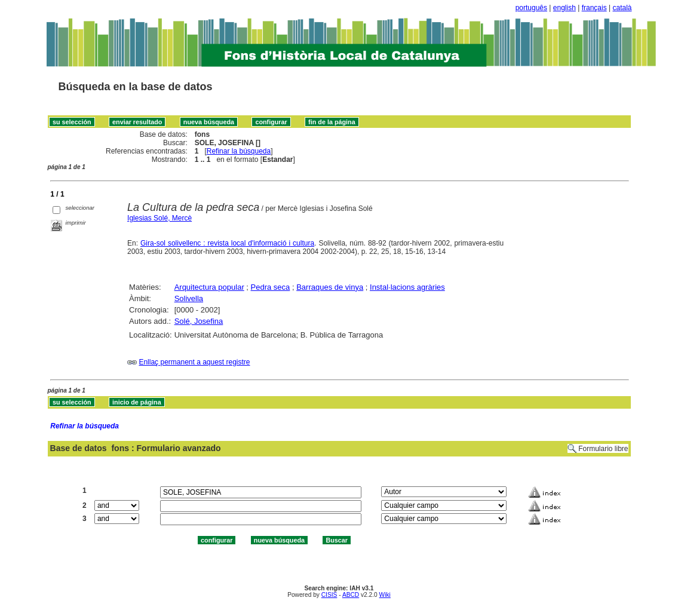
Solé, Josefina (199, 321)
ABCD (351, 595)
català (622, 8)
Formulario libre (603, 449)
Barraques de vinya (330, 287)
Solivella (189, 298)
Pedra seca (271, 287)
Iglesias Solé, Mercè (159, 218)
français (594, 8)
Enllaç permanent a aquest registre (194, 362)
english (565, 8)
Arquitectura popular (209, 287)
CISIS (329, 595)
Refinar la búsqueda (239, 151)
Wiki (385, 595)
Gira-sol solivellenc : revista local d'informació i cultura (227, 243)
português (531, 8)
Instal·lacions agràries (407, 287)
